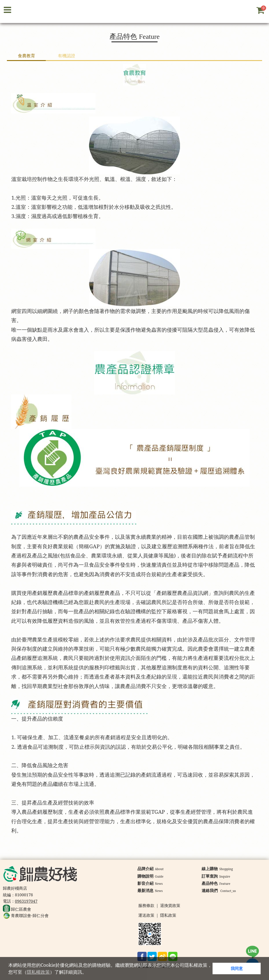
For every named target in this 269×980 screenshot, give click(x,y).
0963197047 (26, 901)
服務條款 (146, 906)
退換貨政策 (170, 906)
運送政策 (146, 915)
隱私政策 (168, 915)
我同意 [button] (237, 968)
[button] (89, 973)
